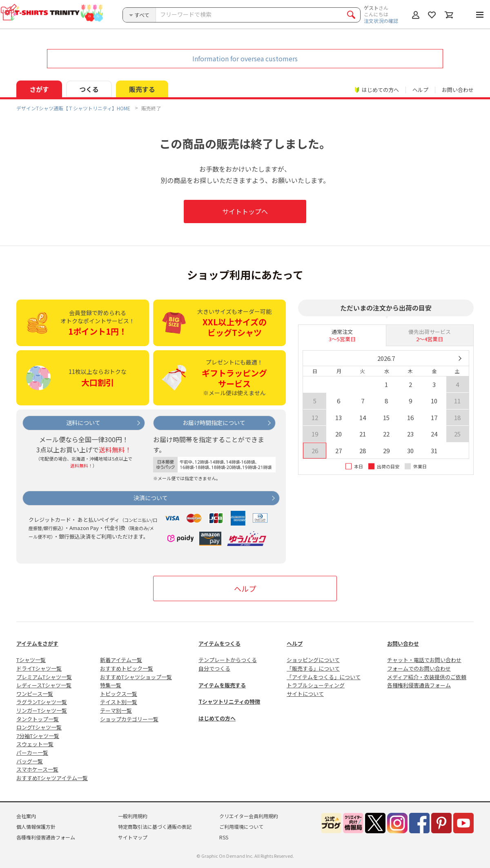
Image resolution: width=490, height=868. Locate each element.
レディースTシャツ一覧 (44, 685)
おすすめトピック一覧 (127, 668)
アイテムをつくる (219, 643)
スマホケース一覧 (37, 769)
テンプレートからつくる (228, 660)
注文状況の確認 (381, 21)
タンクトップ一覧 (38, 719)
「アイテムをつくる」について (324, 677)
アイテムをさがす (37, 643)
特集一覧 (111, 685)
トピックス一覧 (119, 694)
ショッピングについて (313, 660)
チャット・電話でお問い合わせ (424, 660)
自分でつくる (214, 668)
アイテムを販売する (222, 685)
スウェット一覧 (35, 744)
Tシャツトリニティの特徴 (229, 701)
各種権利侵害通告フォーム (419, 685)
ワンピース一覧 (35, 694)
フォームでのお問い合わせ (419, 668)
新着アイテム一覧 (121, 660)
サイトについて (305, 694)
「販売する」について (313, 668)
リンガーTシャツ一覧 (42, 710)
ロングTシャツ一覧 (39, 727)
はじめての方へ (217, 718)
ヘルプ (420, 90)
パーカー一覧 (32, 753)
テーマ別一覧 (116, 710)
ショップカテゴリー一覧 (129, 719)
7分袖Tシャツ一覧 (38, 736)
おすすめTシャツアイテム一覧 (52, 778)
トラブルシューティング (316, 685)
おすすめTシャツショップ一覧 (136, 677)
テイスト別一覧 (119, 702)
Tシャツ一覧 (31, 660)
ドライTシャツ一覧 (39, 668)
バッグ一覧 (30, 761)
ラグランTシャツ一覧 (42, 702)
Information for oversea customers (245, 58)
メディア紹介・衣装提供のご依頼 (427, 677)
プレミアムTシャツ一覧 (44, 677)
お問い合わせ (458, 90)
